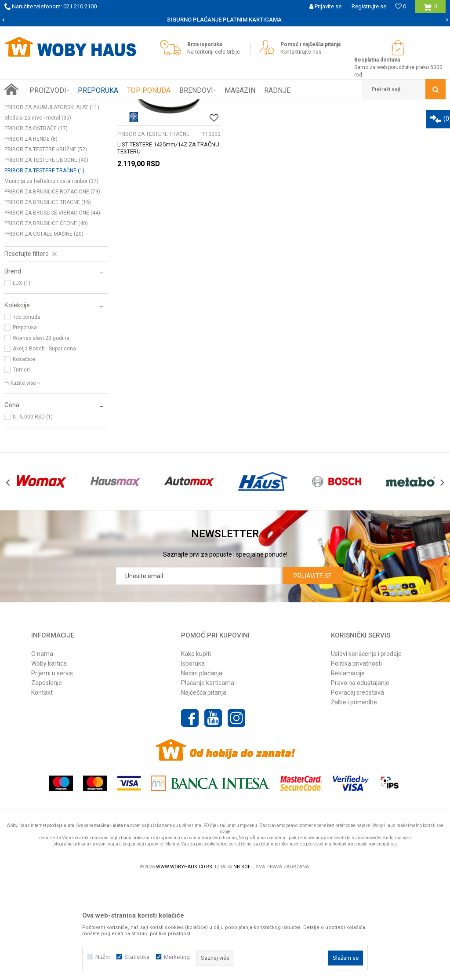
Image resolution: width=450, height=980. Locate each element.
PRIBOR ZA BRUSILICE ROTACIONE (52, 291)
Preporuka (25, 427)
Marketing (177, 957)
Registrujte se (369, 6)
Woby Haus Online (27, 106)
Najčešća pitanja (204, 792)
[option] (225, 20)
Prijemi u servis (52, 772)
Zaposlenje (47, 782)
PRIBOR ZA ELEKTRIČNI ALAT (120, 106)
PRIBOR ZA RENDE (31, 238)
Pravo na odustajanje (360, 782)
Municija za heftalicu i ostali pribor (51, 281)
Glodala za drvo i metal (38, 217)
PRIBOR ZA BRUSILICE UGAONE (50, 196)
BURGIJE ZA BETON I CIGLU (45, 175)
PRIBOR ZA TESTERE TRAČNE (44, 270)
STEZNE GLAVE (28, 143)
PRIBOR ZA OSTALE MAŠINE (44, 333)
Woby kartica (49, 763)
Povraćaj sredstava (357, 792)
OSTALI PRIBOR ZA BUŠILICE (45, 186)
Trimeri (21, 469)
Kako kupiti (196, 753)
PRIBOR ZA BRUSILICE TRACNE (48, 302)
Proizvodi (67, 106)
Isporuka (193, 763)
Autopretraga (301, 122)
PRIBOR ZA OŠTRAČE (36, 228)
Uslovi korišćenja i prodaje (366, 753)
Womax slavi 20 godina (41, 437)
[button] (404, 89)
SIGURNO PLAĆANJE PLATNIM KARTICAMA (224, 20)
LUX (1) (22, 383)
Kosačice (24, 459)
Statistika (137, 957)
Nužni (103, 957)
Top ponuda (27, 416)
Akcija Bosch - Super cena (44, 448)
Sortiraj (338, 122)
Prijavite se (313, 675)
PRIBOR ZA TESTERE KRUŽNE (46, 249)
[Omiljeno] (401, 6)
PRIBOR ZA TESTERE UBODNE (46, 259)
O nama (42, 753)
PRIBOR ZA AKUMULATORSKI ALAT (52, 207)
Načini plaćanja (202, 772)
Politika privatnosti (356, 763)
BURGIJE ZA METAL (35, 164)
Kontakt (42, 792)
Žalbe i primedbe (354, 801)
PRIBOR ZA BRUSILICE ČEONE (46, 323)
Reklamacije (348, 772)
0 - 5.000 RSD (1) (33, 516)
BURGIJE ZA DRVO (33, 154)
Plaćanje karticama (208, 782)
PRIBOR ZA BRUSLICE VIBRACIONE (52, 312)
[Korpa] (430, 10)
